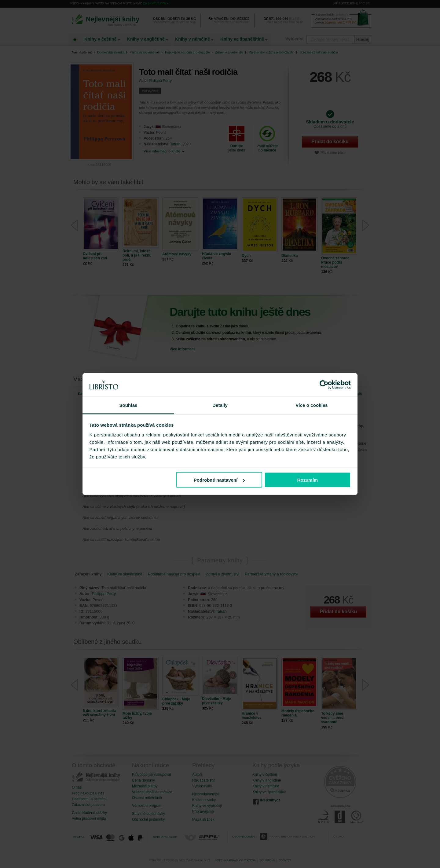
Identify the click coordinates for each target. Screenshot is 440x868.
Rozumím (308, 480)
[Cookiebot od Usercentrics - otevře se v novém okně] (324, 385)
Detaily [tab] (220, 405)
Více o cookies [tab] (312, 405)
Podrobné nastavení (219, 480)
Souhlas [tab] (128, 405)
